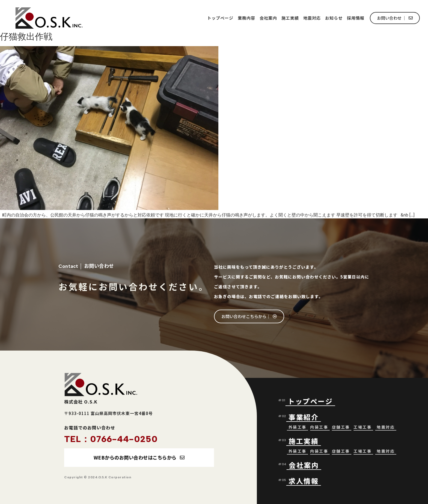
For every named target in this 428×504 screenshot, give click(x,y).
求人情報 (304, 481)
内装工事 (319, 427)
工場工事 (362, 427)
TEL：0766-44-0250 (111, 439)
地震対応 (312, 18)
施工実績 (290, 18)
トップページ (220, 18)
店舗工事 (341, 427)
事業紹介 (305, 417)
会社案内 (268, 18)
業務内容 (246, 18)
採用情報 (356, 18)
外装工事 (298, 427)
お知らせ (334, 18)
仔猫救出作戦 (26, 37)
